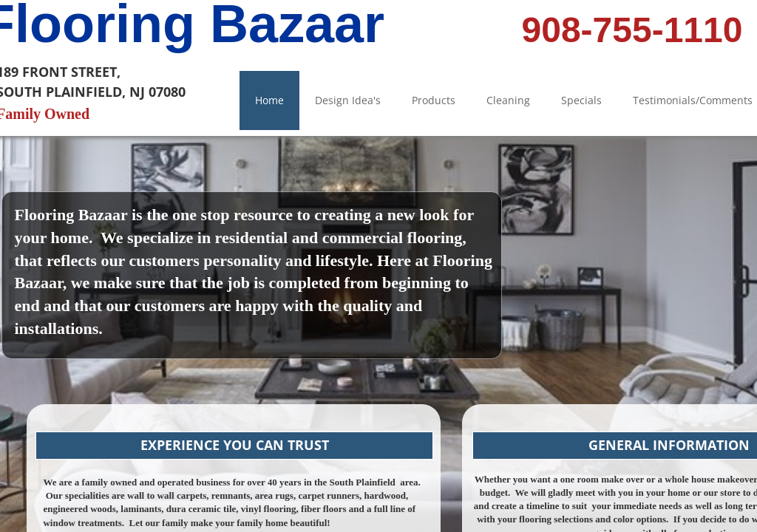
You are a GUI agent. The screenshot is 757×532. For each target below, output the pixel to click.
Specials (581, 100)
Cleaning (508, 100)
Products (434, 100)
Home (269, 100)
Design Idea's (348, 100)
